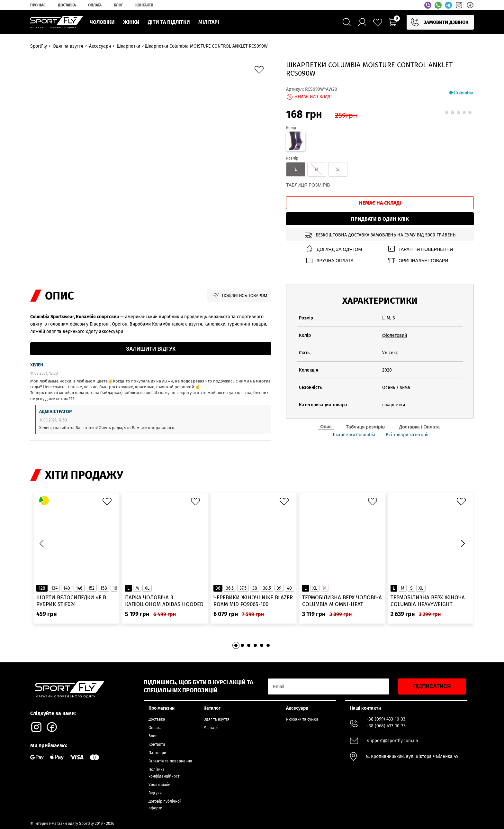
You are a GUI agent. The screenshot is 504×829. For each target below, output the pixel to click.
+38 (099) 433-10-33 (386, 719)
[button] (463, 543)
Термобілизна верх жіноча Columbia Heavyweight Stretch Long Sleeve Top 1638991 (428, 601)
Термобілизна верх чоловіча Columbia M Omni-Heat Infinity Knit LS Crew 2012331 (342, 601)
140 (67, 588)
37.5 (243, 588)
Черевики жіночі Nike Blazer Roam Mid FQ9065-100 (253, 601)
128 (42, 588)
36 (218, 588)
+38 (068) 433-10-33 (386, 726)
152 (91, 588)
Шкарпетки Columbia (353, 435)
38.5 (267, 588)
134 (54, 588)
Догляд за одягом (334, 249)
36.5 (230, 588)
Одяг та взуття (216, 719)
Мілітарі (211, 728)
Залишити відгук (151, 349)
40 (289, 588)
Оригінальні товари (418, 260)
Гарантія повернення (420, 249)
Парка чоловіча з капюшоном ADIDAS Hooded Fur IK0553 (164, 601)
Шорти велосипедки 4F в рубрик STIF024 (71, 601)
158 (104, 588)
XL (147, 588)
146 (79, 588)
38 (255, 588)
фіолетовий (395, 335)
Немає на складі (380, 203)
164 (116, 588)
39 (279, 588)
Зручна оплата (329, 260)
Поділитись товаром (239, 296)
